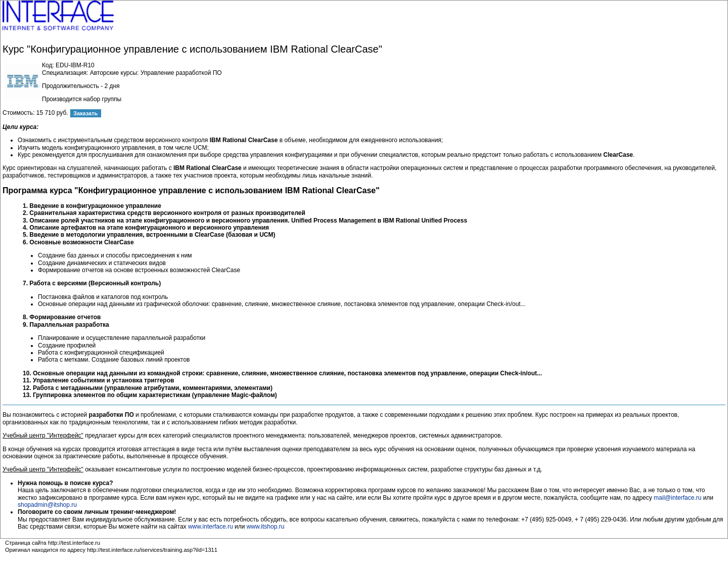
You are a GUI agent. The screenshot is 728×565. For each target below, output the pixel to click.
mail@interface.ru (677, 498)
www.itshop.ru (266, 527)
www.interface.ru (211, 527)
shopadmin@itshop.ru (47, 505)
